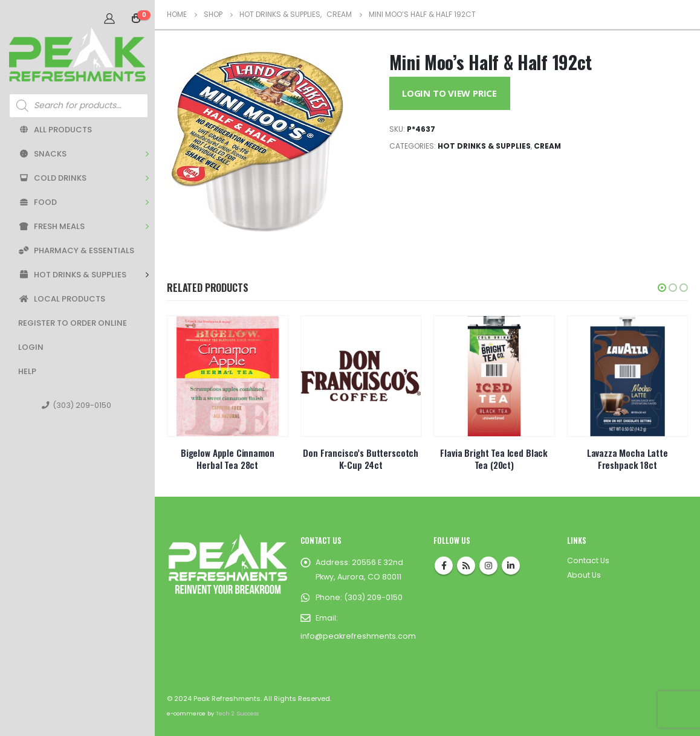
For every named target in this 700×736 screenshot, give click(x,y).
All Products (55, 130)
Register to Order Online (73, 323)
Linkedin (511, 566)
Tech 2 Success (237, 713)
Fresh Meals (51, 226)
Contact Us (588, 560)
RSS (466, 566)
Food (37, 202)
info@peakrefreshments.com (358, 636)
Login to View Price (449, 93)
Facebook (444, 566)
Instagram (488, 566)
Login (31, 347)
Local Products (62, 299)
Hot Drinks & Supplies (72, 275)
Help (27, 371)
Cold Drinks (52, 178)
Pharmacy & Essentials (76, 250)
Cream (547, 146)
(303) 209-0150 (76, 405)
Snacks (42, 154)
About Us (584, 575)
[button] (662, 288)
